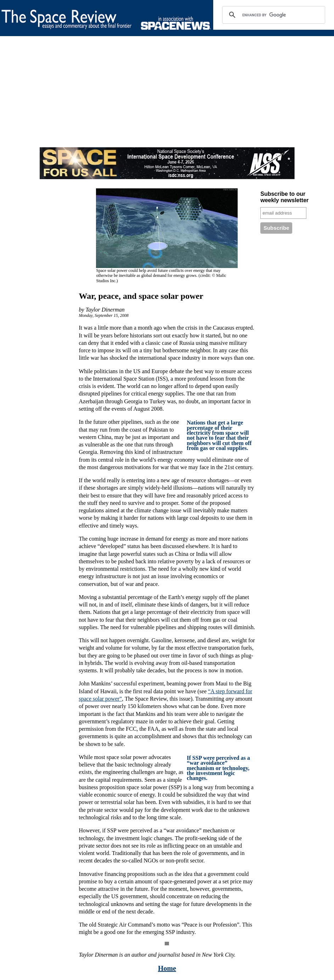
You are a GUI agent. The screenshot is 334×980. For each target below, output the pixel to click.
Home (167, 968)
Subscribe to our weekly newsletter (284, 197)
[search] (273, 15)
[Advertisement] (167, 98)
